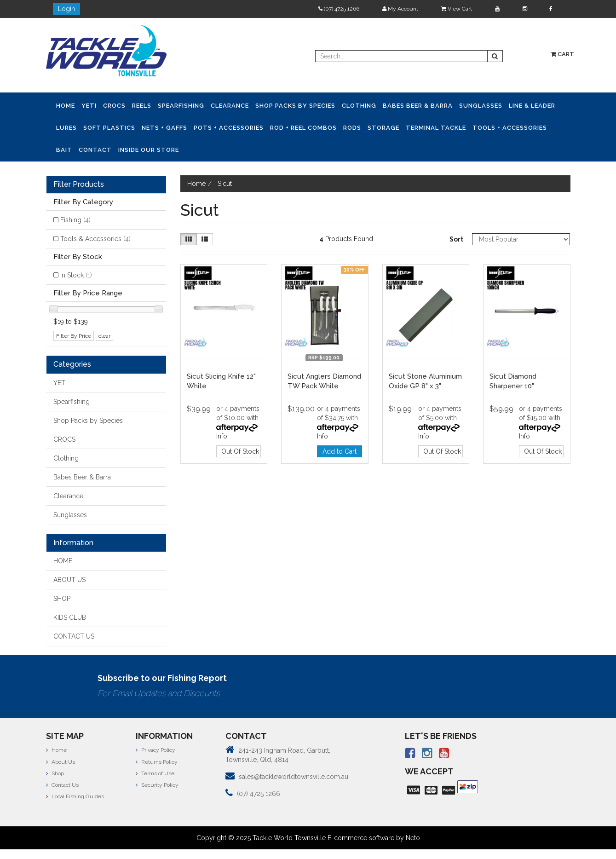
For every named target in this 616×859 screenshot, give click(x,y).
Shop (55, 773)
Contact (95, 150)
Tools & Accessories (95, 239)
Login (66, 9)
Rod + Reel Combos (303, 128)
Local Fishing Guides (75, 796)
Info (222, 436)
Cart (562, 54)
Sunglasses (481, 106)
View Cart (457, 9)
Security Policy (157, 785)
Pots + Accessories (229, 128)
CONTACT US (74, 636)
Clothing (359, 106)
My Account (400, 9)
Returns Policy (157, 762)
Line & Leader (532, 106)
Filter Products (79, 184)
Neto (413, 838)
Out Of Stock (240, 451)
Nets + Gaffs (164, 128)
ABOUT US (69, 580)
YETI (89, 106)
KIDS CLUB (70, 617)
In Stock (76, 275)
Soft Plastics (109, 128)
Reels (142, 106)
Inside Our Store (149, 150)
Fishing (75, 220)
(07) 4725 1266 (339, 9)
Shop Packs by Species (295, 106)
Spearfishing (181, 106)
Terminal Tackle (436, 128)
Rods (352, 128)
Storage (383, 128)
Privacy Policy (155, 750)
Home (66, 106)
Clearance (230, 106)
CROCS (114, 106)
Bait (64, 150)
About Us (60, 762)
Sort (456, 239)
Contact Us (62, 785)
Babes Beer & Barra (418, 106)
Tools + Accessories (510, 128)
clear (104, 336)
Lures (66, 128)
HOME (63, 561)
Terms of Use (155, 773)
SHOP (62, 599)
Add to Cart (340, 451)
